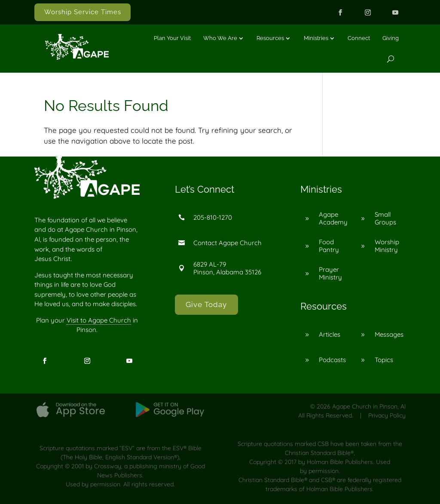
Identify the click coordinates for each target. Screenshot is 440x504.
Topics (384, 360)
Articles (330, 334)
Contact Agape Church (228, 243)
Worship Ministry (387, 246)
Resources (270, 38)
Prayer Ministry (330, 273)
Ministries (316, 38)
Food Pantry (329, 246)
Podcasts (332, 360)
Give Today (206, 304)
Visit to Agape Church (99, 320)
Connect (359, 38)
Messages (389, 334)
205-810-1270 (213, 217)
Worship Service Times (83, 12)
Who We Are (220, 38)
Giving (391, 38)
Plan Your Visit (172, 38)
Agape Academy (333, 218)
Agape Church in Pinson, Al (369, 406)
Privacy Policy (387, 415)
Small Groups (385, 218)
